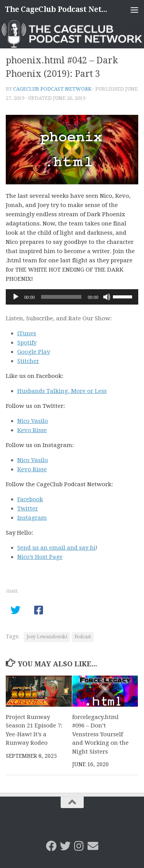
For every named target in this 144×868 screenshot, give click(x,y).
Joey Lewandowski (47, 637)
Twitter (28, 509)
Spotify (27, 343)
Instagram (32, 518)
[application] (72, 297)
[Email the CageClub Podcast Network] (93, 846)
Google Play (34, 352)
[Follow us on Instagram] (79, 846)
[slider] (61, 297)
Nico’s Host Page (40, 557)
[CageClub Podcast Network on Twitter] (65, 846)
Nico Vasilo (33, 421)
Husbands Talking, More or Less (62, 391)
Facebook (30, 499)
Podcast (83, 637)
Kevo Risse (32, 430)
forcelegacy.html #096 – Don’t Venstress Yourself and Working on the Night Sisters (100, 734)
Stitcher (28, 361)
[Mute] (107, 297)
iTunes (27, 333)
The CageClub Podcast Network (57, 9)
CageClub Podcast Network (52, 89)
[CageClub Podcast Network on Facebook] (51, 846)
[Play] (16, 297)
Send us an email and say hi (56, 548)
